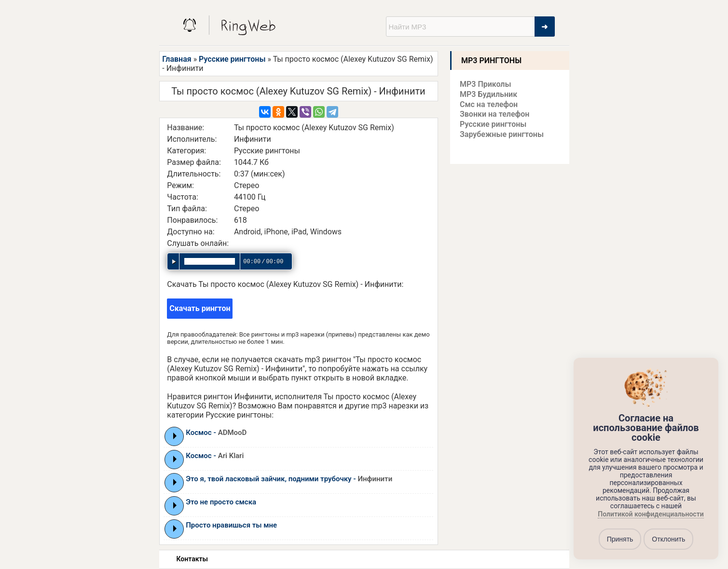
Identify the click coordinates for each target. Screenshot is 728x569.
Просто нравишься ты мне (231, 525)
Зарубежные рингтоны (502, 134)
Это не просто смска (221, 502)
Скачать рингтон (200, 308)
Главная (177, 59)
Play (175, 436)
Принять (620, 539)
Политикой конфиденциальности (651, 515)
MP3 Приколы (486, 84)
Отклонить (668, 539)
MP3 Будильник (488, 94)
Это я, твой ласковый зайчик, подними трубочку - (289, 479)
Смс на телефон (489, 104)
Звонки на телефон (494, 114)
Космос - (216, 433)
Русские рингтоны (232, 59)
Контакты (192, 559)
